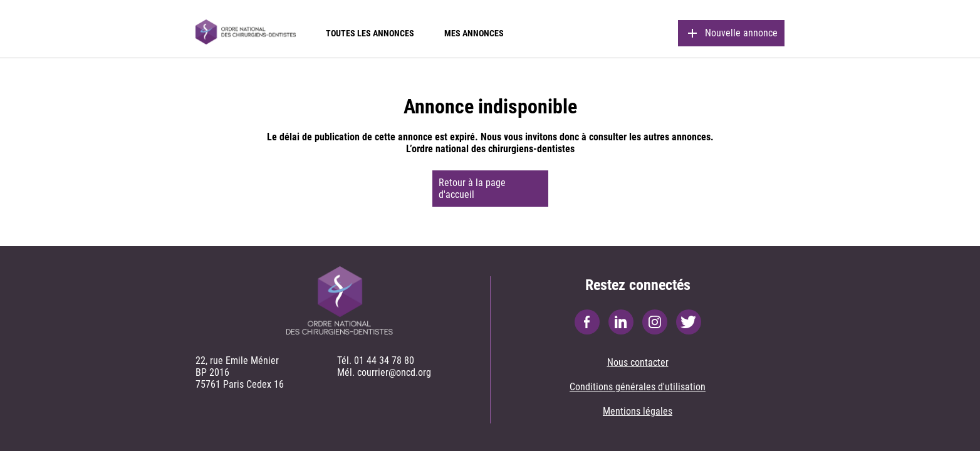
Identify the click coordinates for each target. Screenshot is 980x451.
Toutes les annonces (370, 33)
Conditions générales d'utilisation (638, 387)
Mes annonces (474, 33)
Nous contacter (638, 362)
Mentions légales (638, 411)
